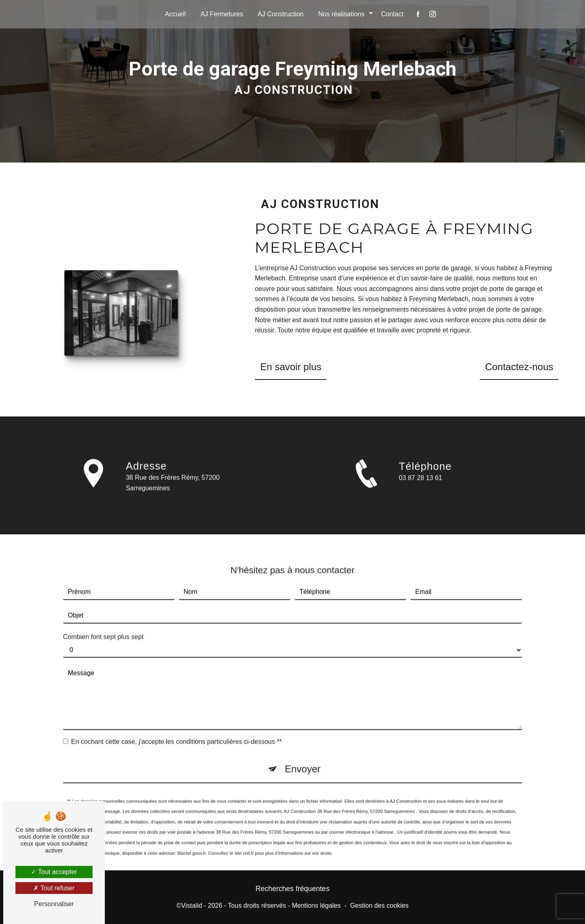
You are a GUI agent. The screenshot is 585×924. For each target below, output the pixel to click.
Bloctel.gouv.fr (192, 843)
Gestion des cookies (379, 906)
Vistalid (192, 906)
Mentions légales (316, 906)
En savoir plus (291, 367)
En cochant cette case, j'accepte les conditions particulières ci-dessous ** (177, 731)
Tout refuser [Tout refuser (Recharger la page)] (54, 888)
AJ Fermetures (222, 14)
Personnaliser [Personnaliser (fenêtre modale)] (54, 904)
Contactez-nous (519, 367)
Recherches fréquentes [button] (292, 889)
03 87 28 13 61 (421, 488)
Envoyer (303, 758)
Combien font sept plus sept (103, 627)
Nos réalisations (341, 14)
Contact (392, 14)
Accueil (175, 14)
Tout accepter (54, 872)
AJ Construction (281, 14)
